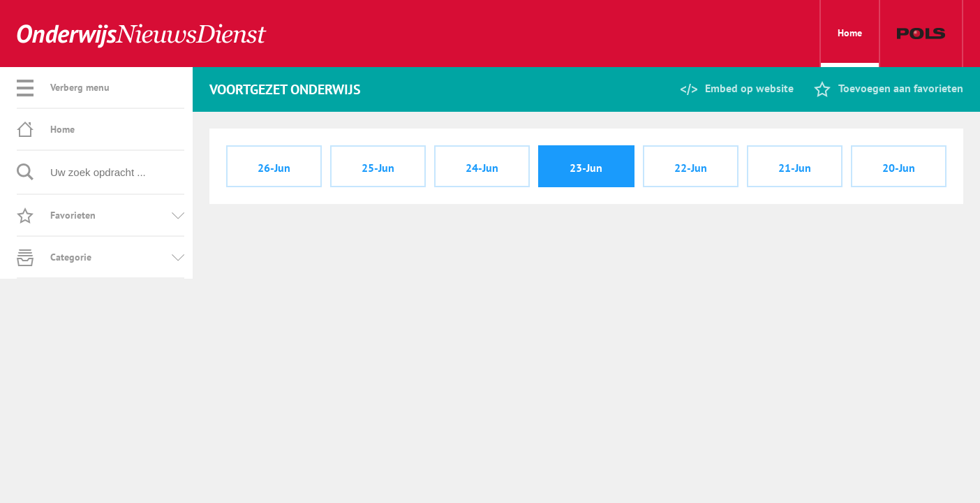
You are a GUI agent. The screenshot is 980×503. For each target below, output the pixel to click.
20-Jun (899, 168)
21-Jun (795, 168)
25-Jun (378, 168)
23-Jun (586, 168)
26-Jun (274, 168)
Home (850, 47)
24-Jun (482, 168)
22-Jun (691, 168)
